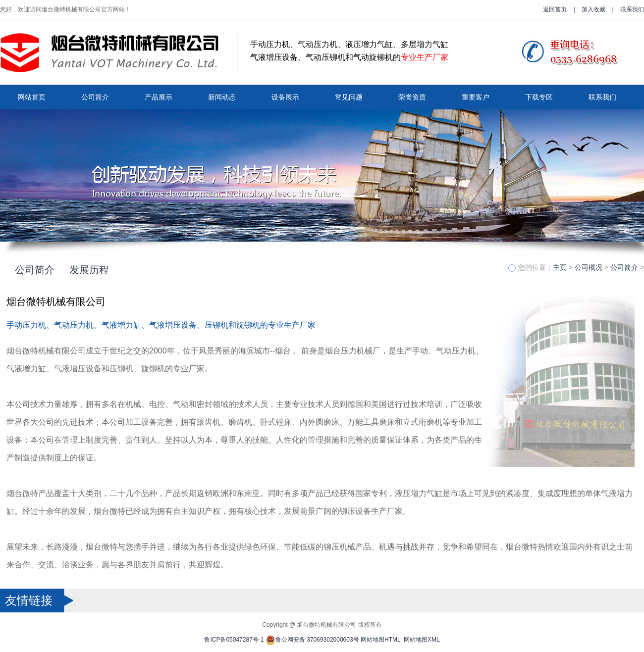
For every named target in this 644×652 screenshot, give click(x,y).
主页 (560, 267)
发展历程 (89, 270)
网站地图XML (422, 640)
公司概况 (589, 267)
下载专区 (539, 97)
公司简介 (95, 97)
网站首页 (32, 97)
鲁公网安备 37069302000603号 (312, 640)
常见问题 (349, 97)
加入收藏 (593, 9)
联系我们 (632, 9)
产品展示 (159, 97)
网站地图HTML (380, 640)
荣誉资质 (412, 97)
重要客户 (476, 97)
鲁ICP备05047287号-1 (234, 640)
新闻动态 (222, 97)
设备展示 (285, 97)
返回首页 (555, 9)
